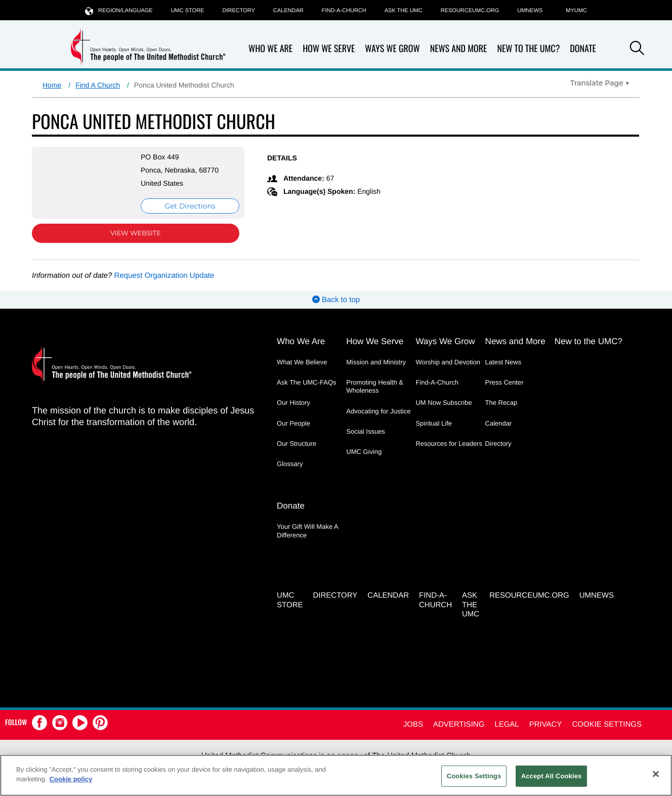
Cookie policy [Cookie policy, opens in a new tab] (71, 779)
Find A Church (98, 85)
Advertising (459, 724)
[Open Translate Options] (600, 83)
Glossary (290, 464)
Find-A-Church (344, 11)
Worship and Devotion (448, 362)
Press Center (505, 382)
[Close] (656, 774)
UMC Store (188, 11)
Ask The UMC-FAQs (307, 382)
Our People (293, 423)
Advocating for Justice (378, 411)
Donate (583, 49)
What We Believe (302, 362)
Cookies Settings (474, 776)
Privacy (546, 724)
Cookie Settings (607, 724)
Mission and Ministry (376, 362)
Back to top (336, 300)
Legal (507, 724)
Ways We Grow (392, 49)
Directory (238, 11)
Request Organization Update (164, 276)
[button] (637, 50)
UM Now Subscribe (444, 403)
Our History (293, 403)
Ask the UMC (404, 11)
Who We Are (270, 49)
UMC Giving (364, 452)
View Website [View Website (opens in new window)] (136, 233)
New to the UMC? (528, 49)
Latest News (503, 362)
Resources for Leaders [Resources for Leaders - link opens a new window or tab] (449, 444)
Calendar (288, 11)
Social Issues (366, 431)
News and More (459, 49)
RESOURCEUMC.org (470, 11)
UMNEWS (530, 11)
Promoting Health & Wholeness (375, 386)
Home (52, 85)
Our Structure (297, 444)
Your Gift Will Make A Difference (307, 531)
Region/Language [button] (119, 10)
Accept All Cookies (552, 776)
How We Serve (329, 49)
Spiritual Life (434, 423)
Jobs (413, 724)
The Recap (501, 403)
